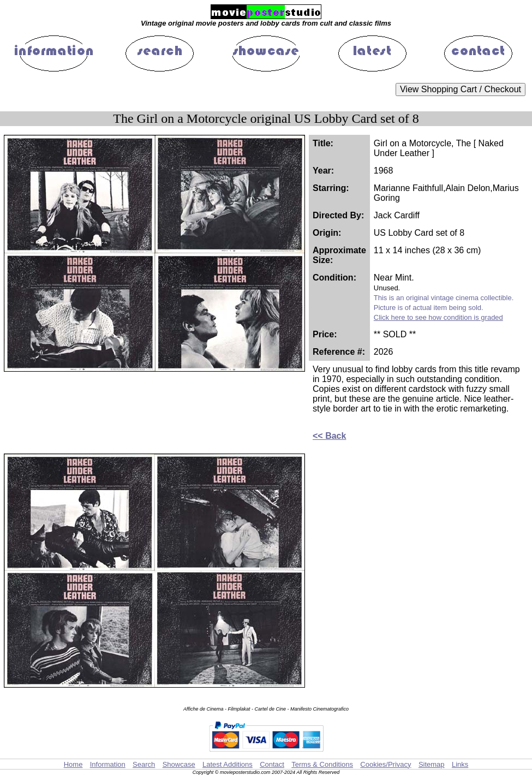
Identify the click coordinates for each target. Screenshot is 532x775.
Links (460, 764)
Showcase (179, 764)
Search (144, 764)
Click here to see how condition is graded (438, 317)
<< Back (329, 436)
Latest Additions (228, 764)
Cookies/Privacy (385, 764)
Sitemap (432, 764)
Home (73, 764)
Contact (272, 764)
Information (108, 764)
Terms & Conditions (322, 764)
